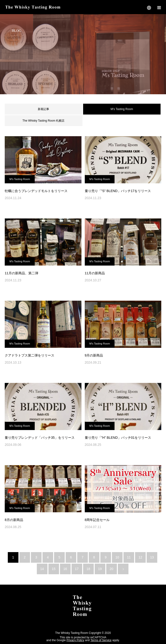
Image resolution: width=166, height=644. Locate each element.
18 (88, 569)
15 (54, 569)
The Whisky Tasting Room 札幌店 (44, 121)
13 (152, 557)
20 (111, 569)
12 (140, 557)
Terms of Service (101, 640)
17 (77, 569)
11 (129, 557)
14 (42, 569)
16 (65, 569)
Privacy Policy (75, 640)
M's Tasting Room (20, 179)
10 (117, 557)
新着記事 (43, 109)
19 (100, 569)
